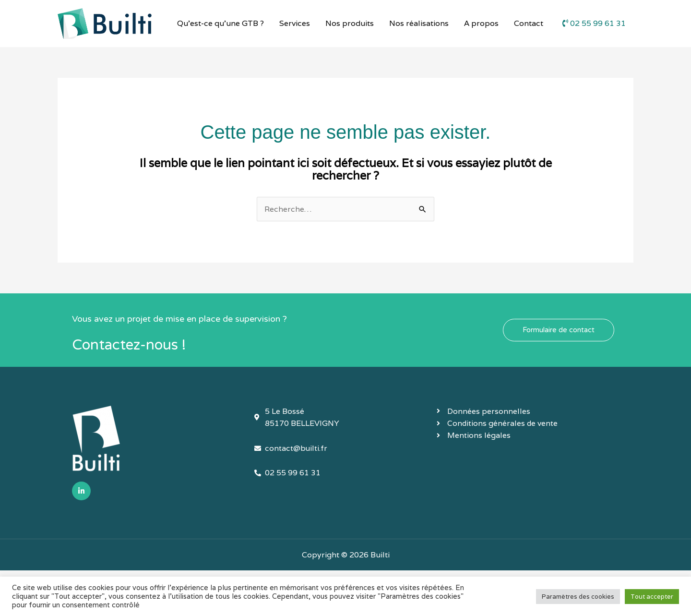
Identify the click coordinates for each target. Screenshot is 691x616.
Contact (529, 23)
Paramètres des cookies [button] (578, 597)
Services (295, 23)
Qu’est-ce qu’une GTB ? (220, 23)
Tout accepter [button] (652, 597)
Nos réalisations (419, 23)
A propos (481, 23)
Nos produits (350, 23)
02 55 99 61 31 (594, 23)
